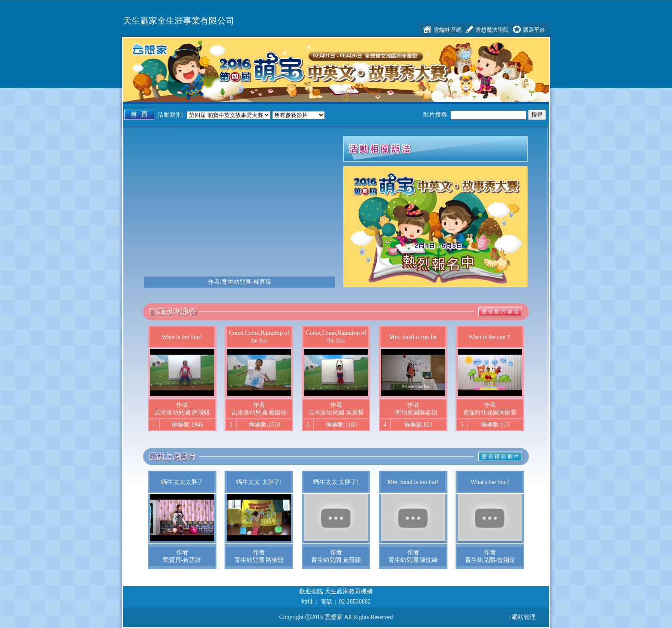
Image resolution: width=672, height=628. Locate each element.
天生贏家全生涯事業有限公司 (179, 21)
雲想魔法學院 (492, 30)
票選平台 (534, 30)
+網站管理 (522, 617)
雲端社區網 (448, 30)
